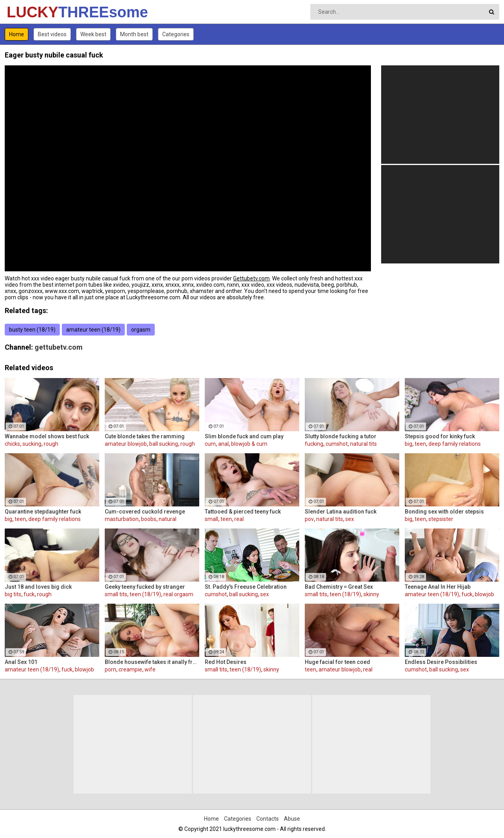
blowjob (485, 594)
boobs (149, 519)
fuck (29, 594)
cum (210, 444)
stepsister (441, 519)
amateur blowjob (126, 444)
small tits (116, 594)
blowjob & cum (249, 444)
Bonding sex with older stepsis (444, 512)
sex (350, 519)
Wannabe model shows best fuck (47, 436)
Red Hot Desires (226, 662)
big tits (13, 594)
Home (17, 34)
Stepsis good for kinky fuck (440, 436)
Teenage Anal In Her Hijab (438, 587)
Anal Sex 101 (21, 662)
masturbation (122, 519)
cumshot (337, 444)
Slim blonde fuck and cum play (244, 436)
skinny (371, 594)
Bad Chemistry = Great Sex (339, 587)
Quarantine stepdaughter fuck (43, 512)
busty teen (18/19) (32, 330)
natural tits (363, 444)
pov (309, 519)
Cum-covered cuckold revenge (145, 512)
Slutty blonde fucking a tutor (341, 436)
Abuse (292, 819)
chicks (12, 444)
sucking (32, 444)
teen (420, 444)
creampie (130, 669)
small (211, 519)
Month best (134, 34)
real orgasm (178, 594)
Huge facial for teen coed (337, 662)
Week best (93, 34)
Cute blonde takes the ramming (145, 436)
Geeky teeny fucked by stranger (145, 587)
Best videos (52, 34)
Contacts (268, 819)
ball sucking (164, 444)
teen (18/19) (145, 594)
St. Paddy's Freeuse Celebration (246, 587)
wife (150, 669)
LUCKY (27, 12)
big (409, 444)
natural (168, 519)
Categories (176, 34)
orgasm (141, 330)
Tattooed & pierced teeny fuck (243, 512)
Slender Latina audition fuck (341, 512)
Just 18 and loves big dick (38, 587)
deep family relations (455, 444)
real (239, 519)
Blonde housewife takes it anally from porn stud (152, 662)
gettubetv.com (59, 347)
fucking (314, 444)
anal (223, 444)
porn (110, 669)
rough (51, 444)
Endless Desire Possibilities (441, 662)
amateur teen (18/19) (93, 330)
